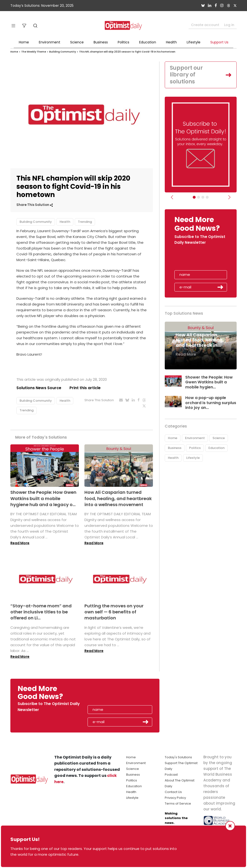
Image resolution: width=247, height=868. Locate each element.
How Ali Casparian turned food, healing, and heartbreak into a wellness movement (118, 498)
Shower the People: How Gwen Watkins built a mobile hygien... (209, 382)
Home (24, 42)
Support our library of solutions (186, 75)
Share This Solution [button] (35, 205)
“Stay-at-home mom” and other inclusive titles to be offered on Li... (41, 612)
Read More (20, 543)
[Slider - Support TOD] (203, 197)
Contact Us (173, 792)
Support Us (219, 42)
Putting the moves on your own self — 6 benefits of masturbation (114, 612)
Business (101, 42)
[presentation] (202, 259)
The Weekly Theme (34, 52)
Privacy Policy (175, 798)
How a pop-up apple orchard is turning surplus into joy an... (211, 403)
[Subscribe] (194, 197)
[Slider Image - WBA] (199, 197)
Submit (220, 287)
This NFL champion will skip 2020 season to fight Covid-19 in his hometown (127, 52)
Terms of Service (178, 804)
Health (171, 42)
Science (77, 42)
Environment (50, 42)
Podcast (171, 775)
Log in (229, 25)
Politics (123, 42)
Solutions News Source (39, 388)
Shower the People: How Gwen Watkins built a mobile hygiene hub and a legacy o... (43, 498)
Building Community (63, 52)
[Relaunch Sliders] (207, 197)
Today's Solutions (178, 757)
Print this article (85, 388)
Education (148, 42)
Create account (205, 25)
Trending (85, 222)
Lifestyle (194, 42)
